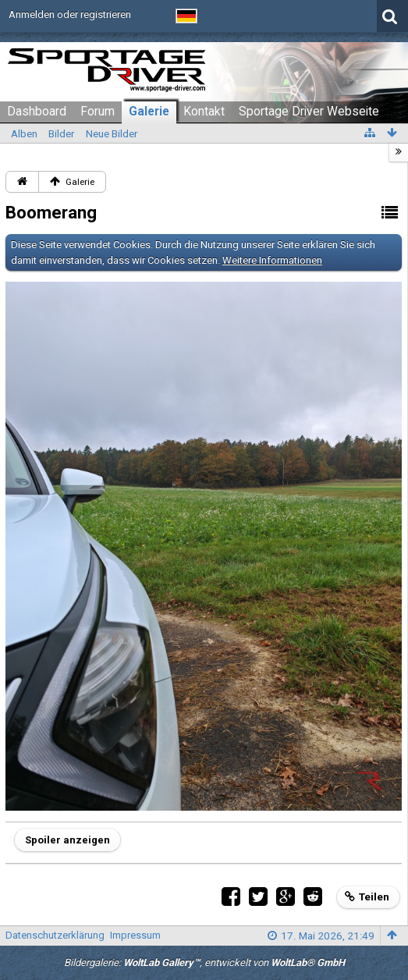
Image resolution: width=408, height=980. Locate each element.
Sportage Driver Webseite (309, 112)
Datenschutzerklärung (55, 935)
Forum (98, 112)
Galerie (149, 112)
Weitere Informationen (272, 260)
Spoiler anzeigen (67, 840)
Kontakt (204, 112)
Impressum (135, 935)
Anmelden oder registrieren (70, 14)
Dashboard (37, 112)
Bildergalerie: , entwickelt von (204, 962)
